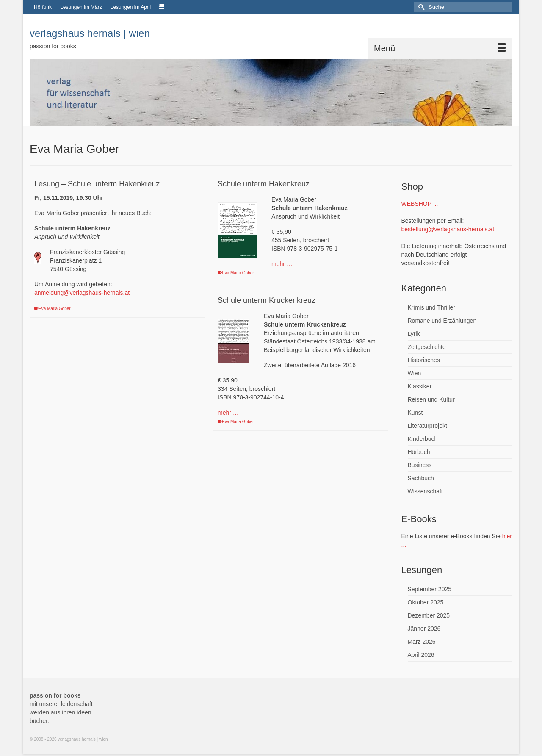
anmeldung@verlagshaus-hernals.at (82, 293)
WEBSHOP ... (420, 204)
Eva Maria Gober (55, 309)
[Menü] (440, 48)
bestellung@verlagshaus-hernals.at (448, 229)
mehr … (282, 264)
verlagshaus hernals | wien (90, 33)
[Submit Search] (420, 7)
